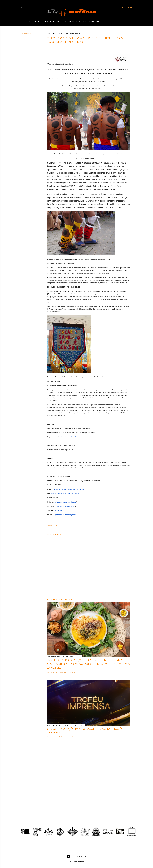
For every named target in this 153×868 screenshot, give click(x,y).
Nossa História (53, 22)
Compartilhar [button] (26, 34)
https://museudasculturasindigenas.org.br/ (76, 437)
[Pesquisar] (127, 7)
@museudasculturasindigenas (66, 502)
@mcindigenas (58, 511)
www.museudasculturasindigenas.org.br (65, 493)
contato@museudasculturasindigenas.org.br (68, 489)
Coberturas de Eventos (74, 22)
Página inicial (36, 22)
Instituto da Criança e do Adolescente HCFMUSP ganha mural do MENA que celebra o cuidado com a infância (89, 664)
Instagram (93, 22)
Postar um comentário (67, 672)
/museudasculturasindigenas (65, 506)
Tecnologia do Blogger (77, 856)
